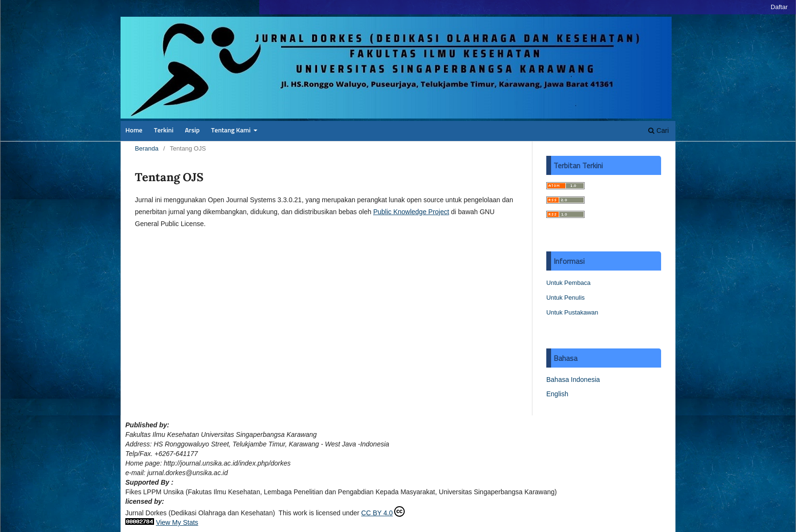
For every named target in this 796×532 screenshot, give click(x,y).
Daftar (779, 7)
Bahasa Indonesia (573, 380)
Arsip (192, 130)
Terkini (164, 130)
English (557, 394)
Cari (658, 130)
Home (134, 130)
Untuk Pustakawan (572, 312)
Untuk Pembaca (569, 283)
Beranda (147, 148)
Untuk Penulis (565, 298)
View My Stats (177, 522)
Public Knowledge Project (411, 212)
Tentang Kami (232, 130)
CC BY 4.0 (383, 511)
